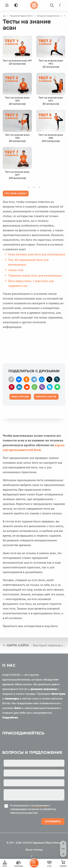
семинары (12, 699)
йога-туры (58, 694)
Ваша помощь (34, 850)
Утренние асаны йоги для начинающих (35, 275)
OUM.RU (27, 843)
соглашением (39, 805)
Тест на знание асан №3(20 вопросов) (17, 101)
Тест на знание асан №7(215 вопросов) (17, 175)
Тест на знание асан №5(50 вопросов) (17, 138)
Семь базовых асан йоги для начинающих (37, 254)
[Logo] (34, 5)
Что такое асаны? (16, 193)
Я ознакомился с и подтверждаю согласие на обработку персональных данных (33, 809)
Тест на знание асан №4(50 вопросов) (51, 101)
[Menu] (7, 5)
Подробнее (10, 718)
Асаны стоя (16, 270)
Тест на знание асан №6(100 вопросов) (51, 138)
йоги (18, 708)
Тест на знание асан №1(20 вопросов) (17, 62)
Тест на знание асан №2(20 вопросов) (51, 64)
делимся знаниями (44, 689)
